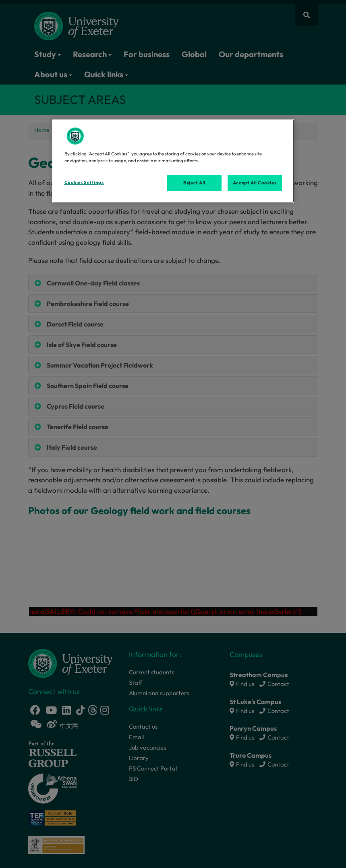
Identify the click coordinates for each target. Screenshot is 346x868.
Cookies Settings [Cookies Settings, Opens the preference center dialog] (84, 182)
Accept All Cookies (255, 182)
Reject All (194, 182)
